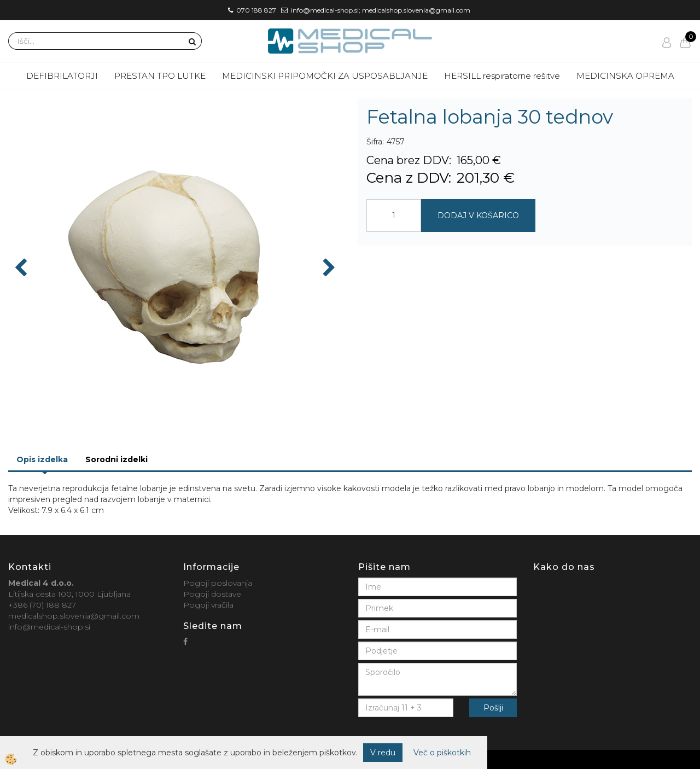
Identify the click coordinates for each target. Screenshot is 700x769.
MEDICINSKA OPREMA (625, 76)
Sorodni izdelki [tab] (116, 459)
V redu (383, 753)
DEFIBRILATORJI (62, 76)
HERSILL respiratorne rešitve (502, 76)
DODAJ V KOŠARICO (478, 215)
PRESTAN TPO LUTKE (160, 76)
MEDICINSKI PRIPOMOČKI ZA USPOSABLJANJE (325, 76)
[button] (328, 269)
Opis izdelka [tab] (42, 459)
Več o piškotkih (442, 753)
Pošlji (493, 708)
